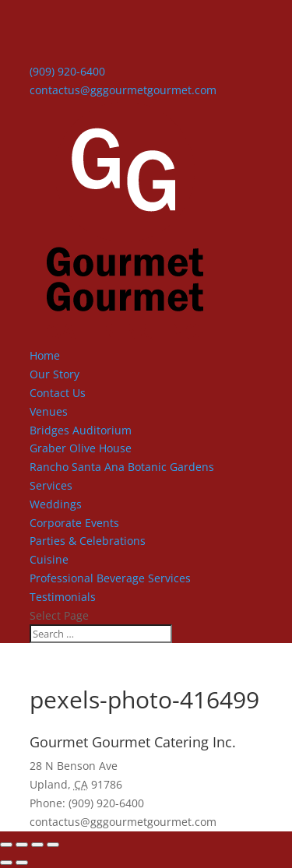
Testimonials (63, 597)
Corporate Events (74, 523)
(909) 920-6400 (67, 71)
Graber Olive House (81, 448)
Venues (49, 411)
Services (51, 485)
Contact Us (58, 393)
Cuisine (49, 559)
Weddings (56, 504)
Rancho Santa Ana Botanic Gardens (122, 467)
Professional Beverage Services (110, 578)
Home (45, 355)
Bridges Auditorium (81, 430)
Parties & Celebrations (88, 541)
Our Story (55, 374)
